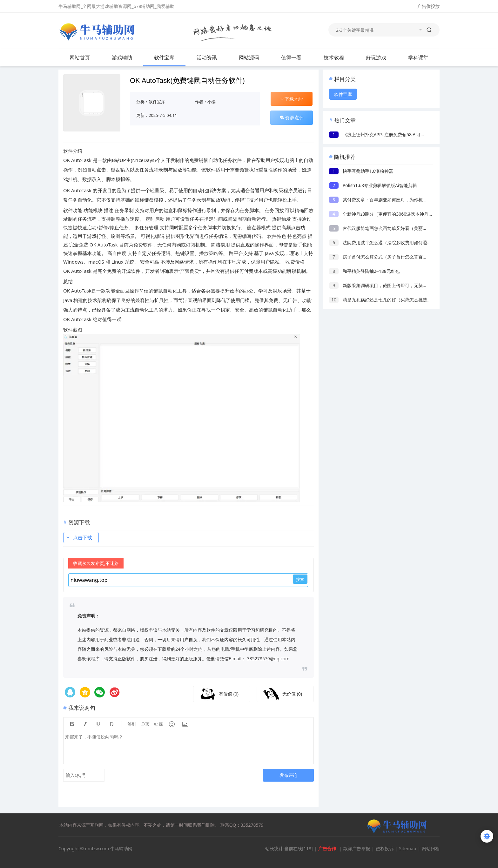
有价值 (229, 694)
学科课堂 (418, 57)
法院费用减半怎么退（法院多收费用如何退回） (383, 242)
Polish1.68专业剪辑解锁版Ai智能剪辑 (373, 185)
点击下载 (79, 537)
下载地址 (292, 99)
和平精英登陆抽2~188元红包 (364, 271)
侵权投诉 (385, 848)
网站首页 (80, 57)
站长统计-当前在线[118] (289, 848)
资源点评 (292, 118)
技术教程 (334, 57)
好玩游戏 (376, 57)
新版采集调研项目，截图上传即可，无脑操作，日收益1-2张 (395, 285)
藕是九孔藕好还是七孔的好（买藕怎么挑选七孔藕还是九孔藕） (398, 300)
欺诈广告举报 (357, 848)
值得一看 (291, 57)
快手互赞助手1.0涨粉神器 (361, 171)
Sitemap (407, 848)
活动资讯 (207, 57)
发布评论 (288, 775)
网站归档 (431, 848)
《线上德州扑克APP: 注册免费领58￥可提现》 (381, 135)
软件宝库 (164, 57)
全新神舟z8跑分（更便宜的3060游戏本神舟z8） (383, 214)
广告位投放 (428, 6)
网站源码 (249, 57)
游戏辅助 (122, 57)
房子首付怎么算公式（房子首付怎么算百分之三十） (387, 257)
